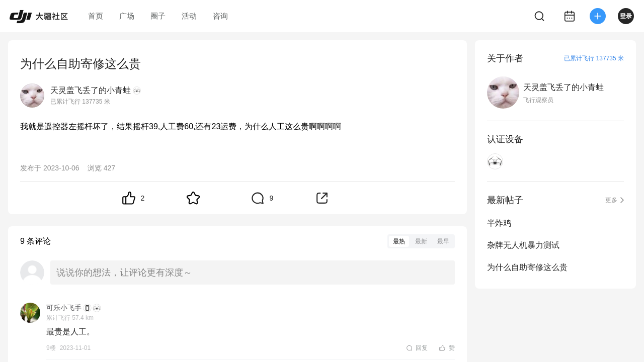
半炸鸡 (499, 223)
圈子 (158, 16)
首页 (96, 16)
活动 (189, 16)
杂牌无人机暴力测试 (523, 245)
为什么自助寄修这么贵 (527, 267)
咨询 (220, 16)
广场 (127, 16)
